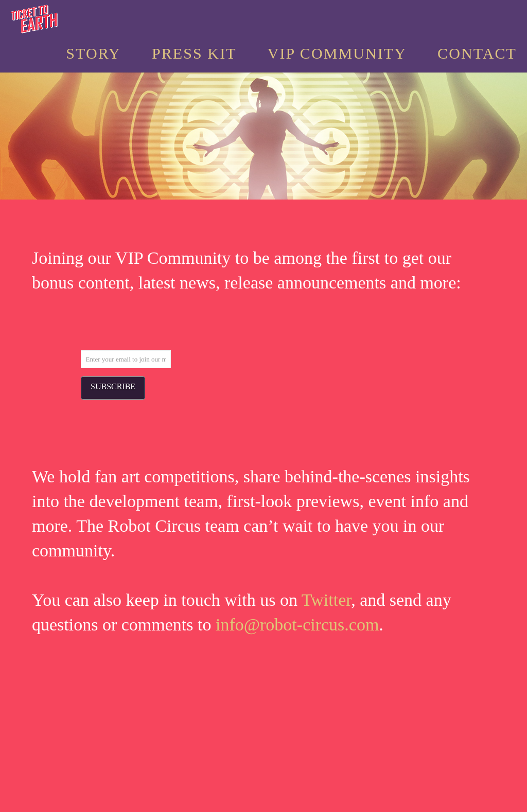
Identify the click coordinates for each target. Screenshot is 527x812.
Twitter (326, 600)
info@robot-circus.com (297, 625)
